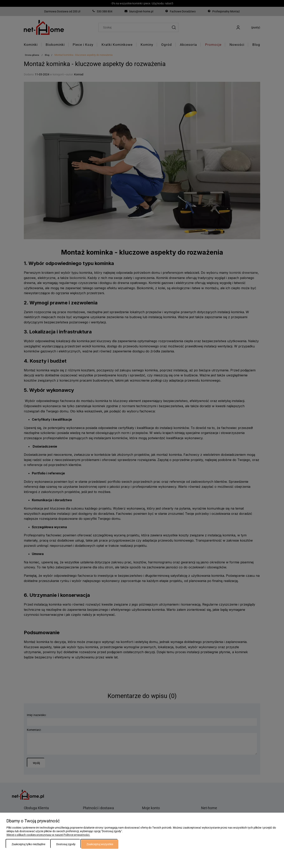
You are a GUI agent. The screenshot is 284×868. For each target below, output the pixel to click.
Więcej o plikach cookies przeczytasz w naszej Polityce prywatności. (48, 835)
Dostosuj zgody (66, 844)
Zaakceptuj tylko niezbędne (28, 844)
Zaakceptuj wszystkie (100, 844)
